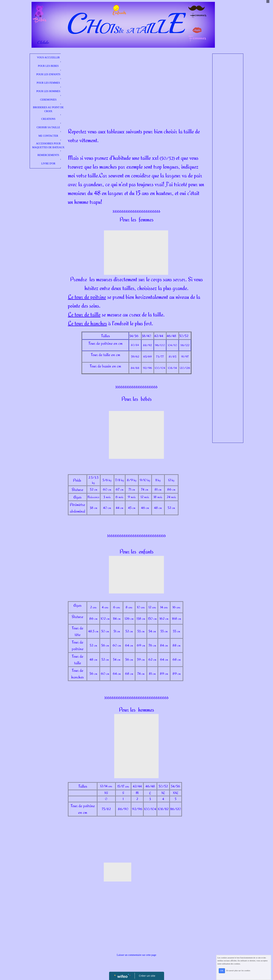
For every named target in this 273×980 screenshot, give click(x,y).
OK (222, 971)
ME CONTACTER (48, 136)
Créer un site (147, 976)
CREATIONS (48, 119)
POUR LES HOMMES (48, 91)
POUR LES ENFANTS (48, 74)
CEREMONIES (48, 100)
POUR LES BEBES (48, 66)
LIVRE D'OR (48, 164)
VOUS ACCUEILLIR (48, 58)
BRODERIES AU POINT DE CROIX (48, 109)
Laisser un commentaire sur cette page (136, 955)
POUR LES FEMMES (48, 83)
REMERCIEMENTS (48, 155)
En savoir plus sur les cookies (238, 970)
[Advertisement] (136, 83)
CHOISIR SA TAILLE (48, 127)
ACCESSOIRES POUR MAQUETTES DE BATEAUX (48, 145)
